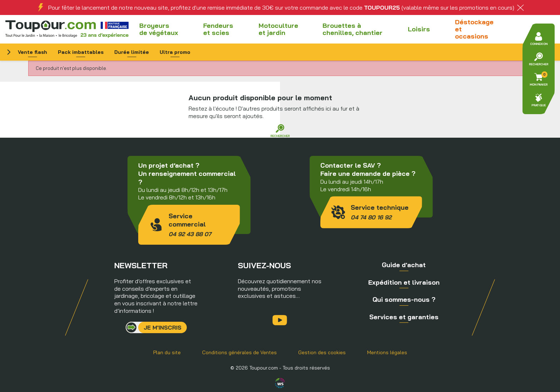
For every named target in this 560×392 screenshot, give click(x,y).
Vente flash (32, 52)
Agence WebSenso (280, 383)
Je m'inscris (162, 327)
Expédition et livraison (404, 282)
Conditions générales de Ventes (239, 352)
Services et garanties (404, 317)
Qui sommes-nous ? (404, 299)
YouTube (280, 320)
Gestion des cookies (322, 352)
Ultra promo (175, 52)
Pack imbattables (81, 52)
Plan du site (167, 352)
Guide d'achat (404, 265)
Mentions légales (387, 352)
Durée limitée (132, 52)
